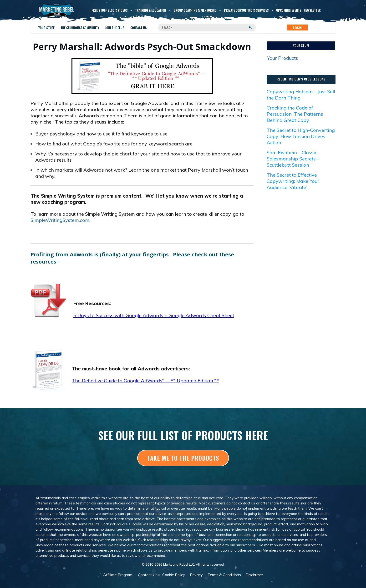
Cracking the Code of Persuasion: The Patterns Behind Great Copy (295, 114)
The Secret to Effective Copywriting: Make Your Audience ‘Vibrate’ (293, 181)
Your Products (283, 58)
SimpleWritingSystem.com (60, 220)
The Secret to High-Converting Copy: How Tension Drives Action (301, 136)
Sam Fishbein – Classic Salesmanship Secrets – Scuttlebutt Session (293, 159)
